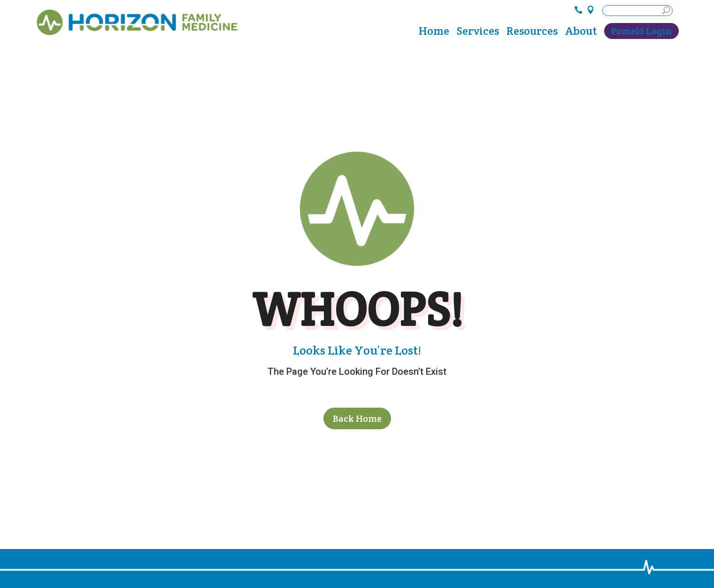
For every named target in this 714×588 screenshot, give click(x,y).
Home (434, 33)
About (581, 33)
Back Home (357, 418)
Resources (532, 33)
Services (478, 33)
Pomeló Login (641, 31)
